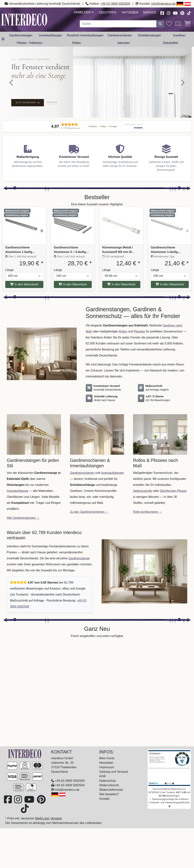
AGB (102, 776)
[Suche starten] (160, 24)
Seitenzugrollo (142, 491)
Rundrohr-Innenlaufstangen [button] (85, 35)
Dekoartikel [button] (171, 43)
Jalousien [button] (123, 43)
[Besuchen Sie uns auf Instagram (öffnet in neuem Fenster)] (168, 13)
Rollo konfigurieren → (147, 512)
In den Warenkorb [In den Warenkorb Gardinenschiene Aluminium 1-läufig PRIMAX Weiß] (170, 284)
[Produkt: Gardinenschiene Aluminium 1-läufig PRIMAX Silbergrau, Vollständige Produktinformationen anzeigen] (24, 225)
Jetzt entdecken (28, 102)
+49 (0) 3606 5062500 (115, 4)
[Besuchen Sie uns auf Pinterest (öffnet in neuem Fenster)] (182, 13)
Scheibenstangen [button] (150, 35)
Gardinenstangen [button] (21, 35)
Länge (9, 270)
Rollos (123, 331)
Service (150, 12)
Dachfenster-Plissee (173, 491)
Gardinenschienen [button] (120, 35)
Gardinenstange (79, 558)
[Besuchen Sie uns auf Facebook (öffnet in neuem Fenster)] (162, 13)
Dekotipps (108, 12)
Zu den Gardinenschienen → (89, 512)
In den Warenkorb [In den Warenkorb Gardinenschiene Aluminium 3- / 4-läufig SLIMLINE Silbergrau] (73, 284)
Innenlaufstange (17, 491)
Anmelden (84, 12)
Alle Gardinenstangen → (23, 518)
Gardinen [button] (179, 35)
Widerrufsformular (111, 790)
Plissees (139, 331)
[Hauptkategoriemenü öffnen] (3, 39)
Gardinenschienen (82, 473)
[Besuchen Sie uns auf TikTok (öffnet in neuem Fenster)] (189, 13)
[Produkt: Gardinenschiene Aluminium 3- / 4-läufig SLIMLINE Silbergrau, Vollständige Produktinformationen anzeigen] (73, 225)
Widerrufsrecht (109, 785)
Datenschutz (108, 781)
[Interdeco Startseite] (24, 19)
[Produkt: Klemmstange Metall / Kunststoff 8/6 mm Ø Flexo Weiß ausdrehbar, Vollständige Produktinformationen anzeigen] (121, 226)
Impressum (107, 767)
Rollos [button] (77, 43)
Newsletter (106, 763)
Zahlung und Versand (114, 772)
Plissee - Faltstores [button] (29, 43)
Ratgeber (130, 12)
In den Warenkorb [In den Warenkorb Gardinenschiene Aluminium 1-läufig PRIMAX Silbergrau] (24, 284)
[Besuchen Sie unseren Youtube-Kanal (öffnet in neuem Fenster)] (175, 13)
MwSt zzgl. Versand (48, 818)
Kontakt (104, 799)
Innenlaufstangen (112, 473)
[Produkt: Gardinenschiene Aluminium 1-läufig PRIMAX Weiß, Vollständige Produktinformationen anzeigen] (170, 225)
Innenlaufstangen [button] (51, 35)
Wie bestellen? (109, 794)
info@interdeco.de (163, 4)
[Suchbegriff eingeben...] (118, 24)
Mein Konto (107, 758)
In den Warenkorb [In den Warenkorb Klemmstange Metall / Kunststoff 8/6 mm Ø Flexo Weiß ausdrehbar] (121, 284)
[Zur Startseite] (25, 754)
